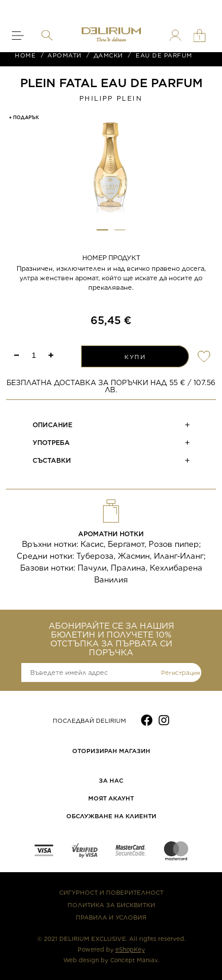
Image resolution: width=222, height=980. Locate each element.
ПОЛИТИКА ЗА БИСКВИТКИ (111, 905)
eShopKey (130, 949)
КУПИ (135, 357)
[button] (102, 230)
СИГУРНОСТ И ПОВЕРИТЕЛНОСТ (111, 892)
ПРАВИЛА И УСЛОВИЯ (111, 917)
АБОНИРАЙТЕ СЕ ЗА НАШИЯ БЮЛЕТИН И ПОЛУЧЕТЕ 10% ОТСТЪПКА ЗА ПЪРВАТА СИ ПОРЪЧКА (111, 639)
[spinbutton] (34, 355)
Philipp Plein (111, 98)
